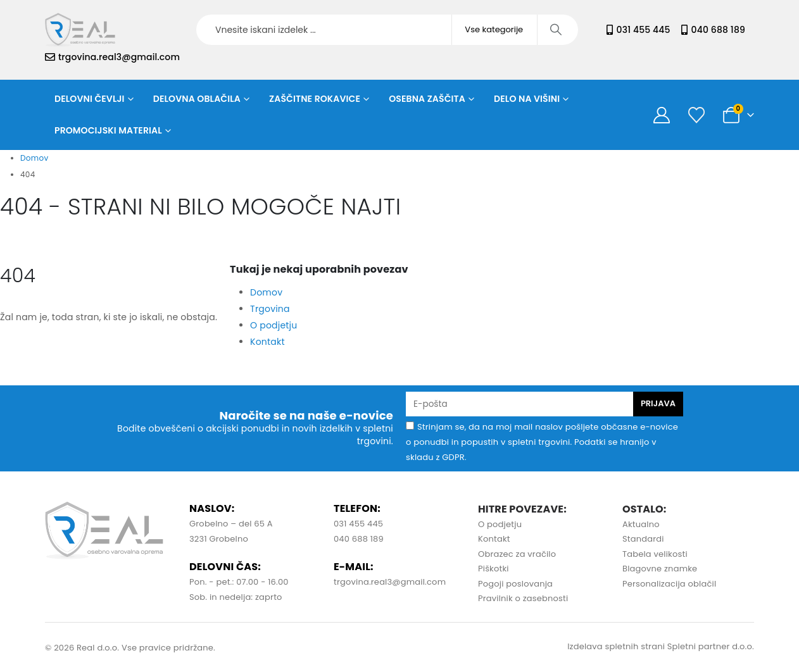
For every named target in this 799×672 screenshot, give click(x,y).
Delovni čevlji (90, 99)
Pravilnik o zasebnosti (523, 598)
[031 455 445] (610, 30)
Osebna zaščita (427, 99)
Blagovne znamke (660, 569)
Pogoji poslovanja (515, 584)
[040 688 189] (684, 30)
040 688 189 (718, 30)
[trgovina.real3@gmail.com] (50, 57)
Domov (266, 292)
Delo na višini (527, 99)
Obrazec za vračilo (517, 554)
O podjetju (274, 325)
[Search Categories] (494, 30)
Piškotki (494, 569)
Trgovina (270, 309)
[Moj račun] (662, 115)
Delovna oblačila (197, 99)
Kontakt (267, 342)
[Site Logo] (80, 30)
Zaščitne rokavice (315, 99)
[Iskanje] (557, 30)
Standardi (643, 539)
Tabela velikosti (655, 554)
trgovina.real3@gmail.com (119, 57)
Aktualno (641, 524)
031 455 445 (644, 30)
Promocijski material (108, 130)
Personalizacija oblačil (669, 584)
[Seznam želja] (696, 115)
